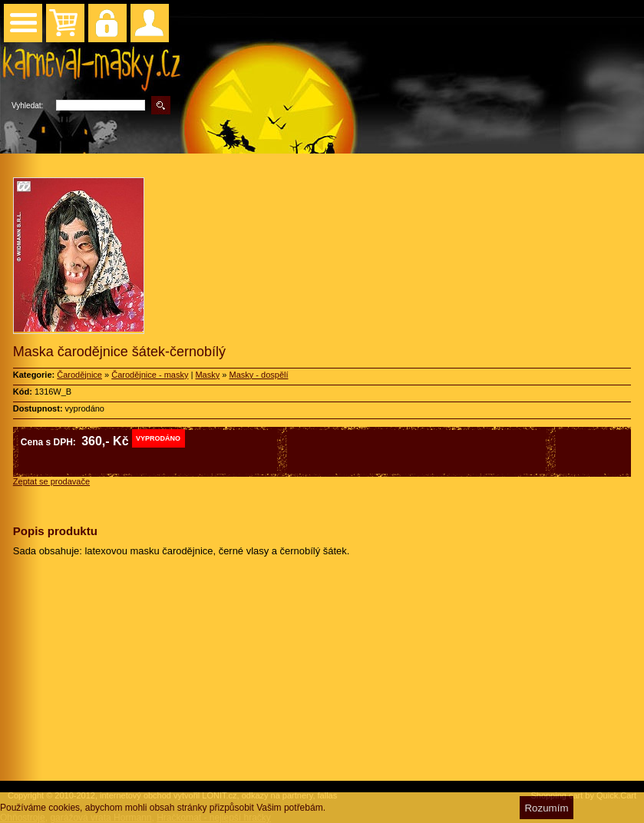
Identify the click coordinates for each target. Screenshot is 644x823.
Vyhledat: (27, 106)
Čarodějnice (79, 375)
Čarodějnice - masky (150, 375)
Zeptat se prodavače (51, 481)
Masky (207, 375)
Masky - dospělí (258, 375)
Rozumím (546, 808)
